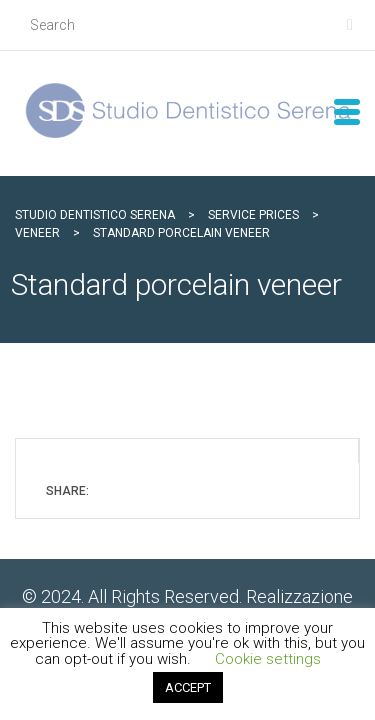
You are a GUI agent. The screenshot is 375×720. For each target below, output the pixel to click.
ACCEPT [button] (188, 687)
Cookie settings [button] (268, 659)
